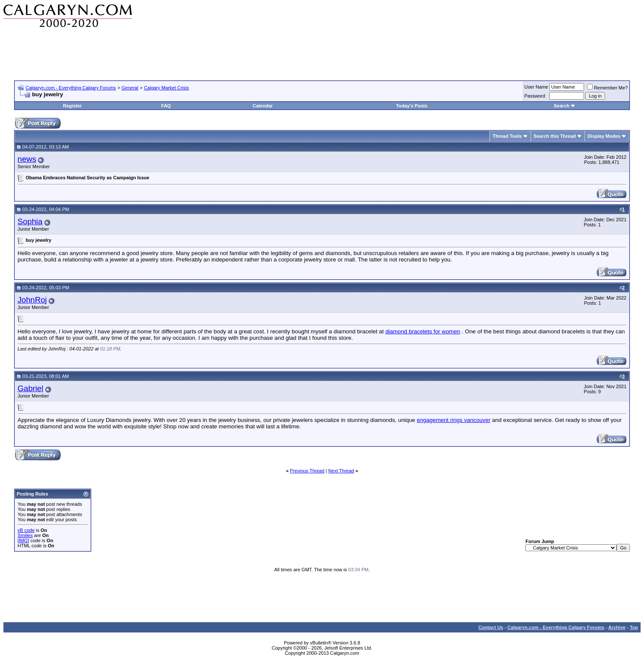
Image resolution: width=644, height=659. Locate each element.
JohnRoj (32, 300)
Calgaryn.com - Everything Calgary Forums (71, 88)
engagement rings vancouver (453, 420)
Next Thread (341, 471)
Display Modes (604, 136)
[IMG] (23, 540)
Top (634, 627)
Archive (617, 627)
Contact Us (491, 627)
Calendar (263, 106)
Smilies (25, 535)
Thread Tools (507, 136)
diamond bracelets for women (423, 331)
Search (562, 106)
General (130, 88)
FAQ (166, 106)
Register (72, 106)
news (27, 159)
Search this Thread (555, 136)
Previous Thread (307, 471)
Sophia (30, 221)
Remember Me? (607, 88)
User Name (537, 87)
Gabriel (30, 388)
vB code (26, 530)
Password (535, 96)
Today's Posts (412, 106)
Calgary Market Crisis (166, 88)
